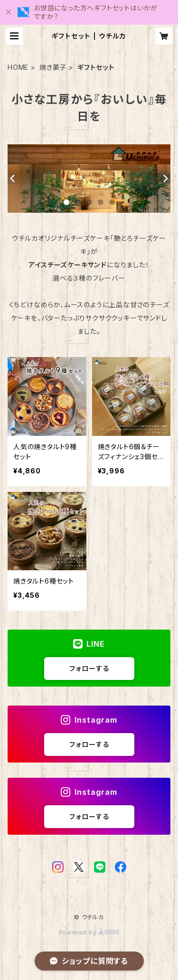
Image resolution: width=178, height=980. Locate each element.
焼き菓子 (53, 67)
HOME (18, 67)
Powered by (89, 932)
